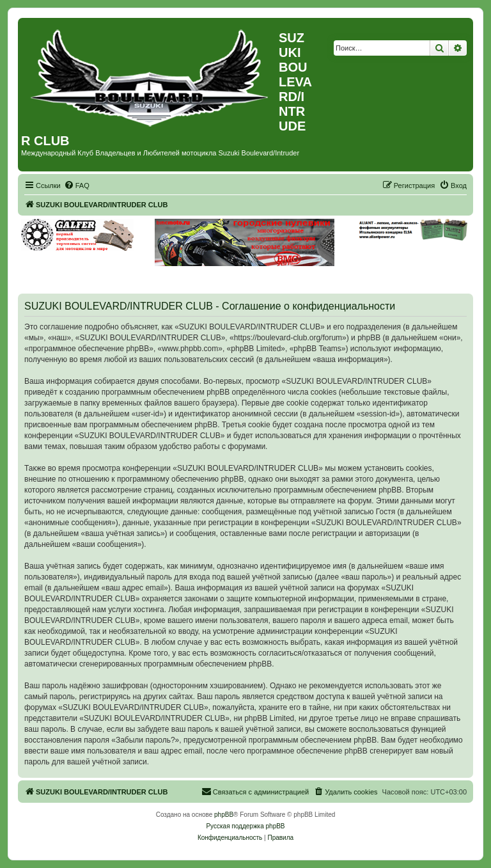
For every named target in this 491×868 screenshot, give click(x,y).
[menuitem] (77, 185)
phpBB (224, 815)
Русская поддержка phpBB (245, 826)
